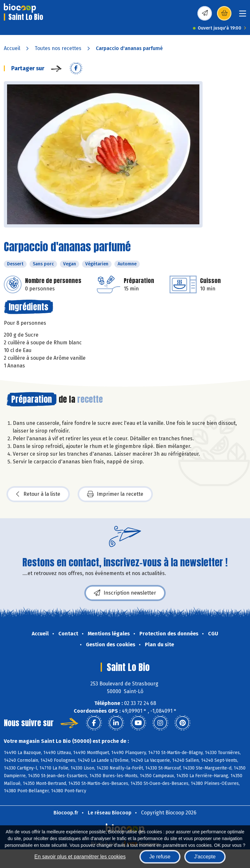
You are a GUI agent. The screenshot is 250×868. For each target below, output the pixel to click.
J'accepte (205, 857)
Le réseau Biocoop (110, 813)
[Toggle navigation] (243, 16)
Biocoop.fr (66, 813)
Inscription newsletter (125, 593)
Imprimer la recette (115, 494)
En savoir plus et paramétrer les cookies (80, 857)
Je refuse (160, 857)
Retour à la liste (38, 494)
